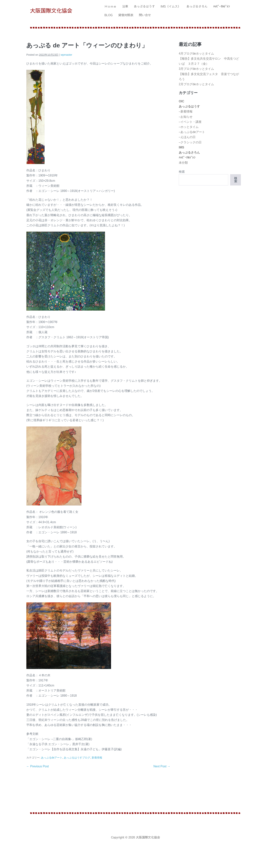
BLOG (108, 15)
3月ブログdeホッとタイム (196, 69)
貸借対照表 (126, 15)
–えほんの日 (187, 137)
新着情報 (97, 758)
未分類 (183, 163)
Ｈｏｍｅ (110, 6)
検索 (182, 172)
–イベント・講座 (190, 122)
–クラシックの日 (190, 142)
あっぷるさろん (197, 6)
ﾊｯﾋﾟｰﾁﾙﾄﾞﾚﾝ (222, 6)
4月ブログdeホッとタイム (196, 54)
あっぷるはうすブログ (77, 758)
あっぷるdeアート (52, 758)
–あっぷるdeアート (192, 132)
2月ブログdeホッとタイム (196, 84)
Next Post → (162, 766)
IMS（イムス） (171, 6)
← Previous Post (38, 766)
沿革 (125, 6)
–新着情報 (186, 111)
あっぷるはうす (144, 6)
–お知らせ (186, 117)
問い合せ (145, 15)
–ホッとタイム (189, 127)
